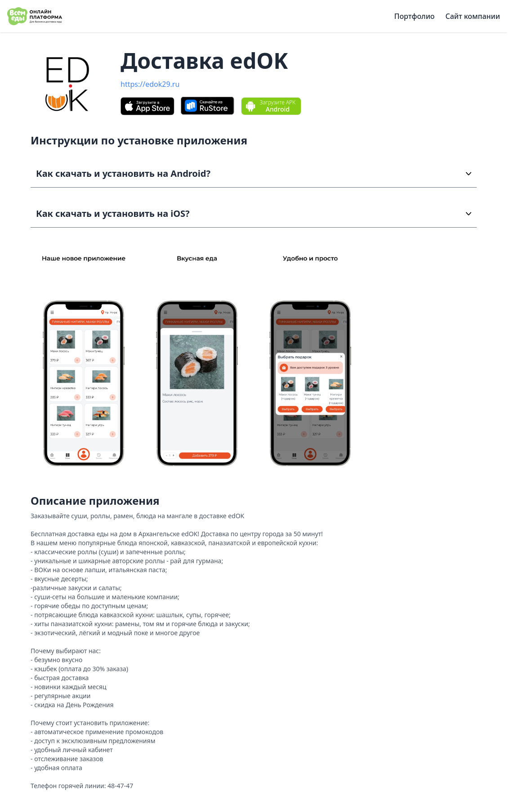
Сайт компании (473, 16)
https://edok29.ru (150, 84)
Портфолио (415, 16)
